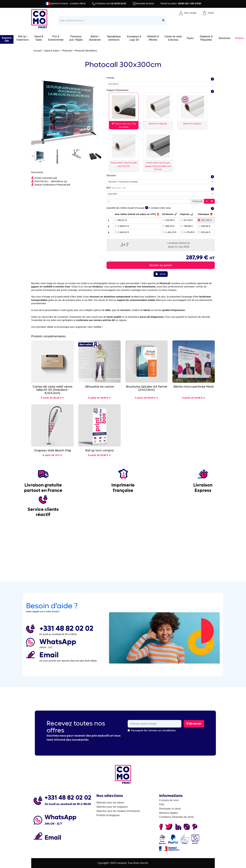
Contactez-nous (109, 4)
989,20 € (168, 226)
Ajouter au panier (161, 265)
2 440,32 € (122, 232)
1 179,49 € (188, 232)
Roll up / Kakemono (23, 38)
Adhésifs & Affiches (153, 38)
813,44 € (204, 232)
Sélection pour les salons (110, 803)
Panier (208, 13)
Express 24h (7, 39)
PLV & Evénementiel (56, 38)
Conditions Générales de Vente (176, 817)
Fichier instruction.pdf (44, 178)
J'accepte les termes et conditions (152, 730)
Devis (161, 274)
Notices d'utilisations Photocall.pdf (51, 185)
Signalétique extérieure (114, 38)
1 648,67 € (122, 226)
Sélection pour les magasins (112, 807)
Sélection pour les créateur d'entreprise (118, 811)
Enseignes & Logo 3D (134, 38)
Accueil (37, 51)
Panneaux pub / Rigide (76, 38)
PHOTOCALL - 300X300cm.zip (49, 181)
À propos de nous (169, 800)
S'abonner (194, 724)
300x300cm (114, 84)
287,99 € (205, 220)
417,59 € (187, 220)
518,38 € (168, 220)
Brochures (225, 38)
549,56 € (204, 226)
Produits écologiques (108, 815)
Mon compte (188, 13)
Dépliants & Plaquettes (206, 38)
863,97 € (121, 220)
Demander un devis (170, 809)
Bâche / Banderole (95, 38)
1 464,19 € (169, 232)
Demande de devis (143, 4)
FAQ (162, 804)
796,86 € (187, 226)
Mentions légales (168, 813)
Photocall (67, 51)
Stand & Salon (39, 38)
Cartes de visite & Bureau (173, 38)
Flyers (190, 38)
